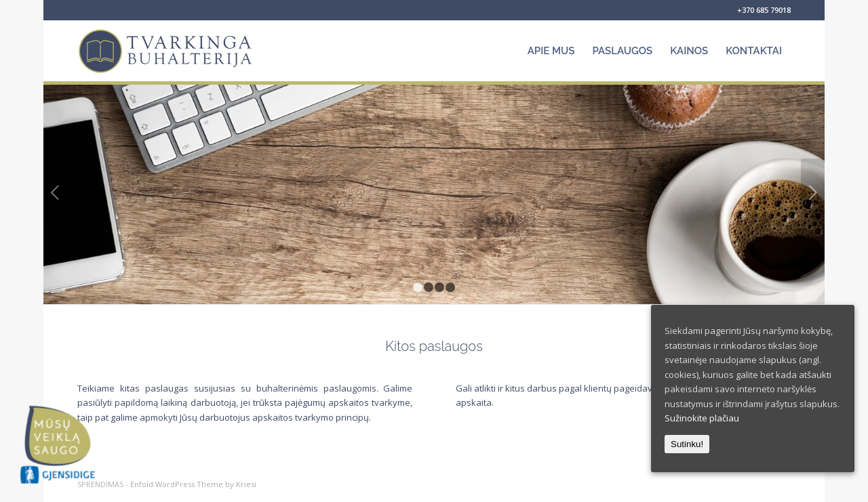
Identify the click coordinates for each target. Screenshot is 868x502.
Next (813, 192)
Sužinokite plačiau (702, 418)
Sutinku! (687, 444)
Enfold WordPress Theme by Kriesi (193, 484)
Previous (55, 192)
